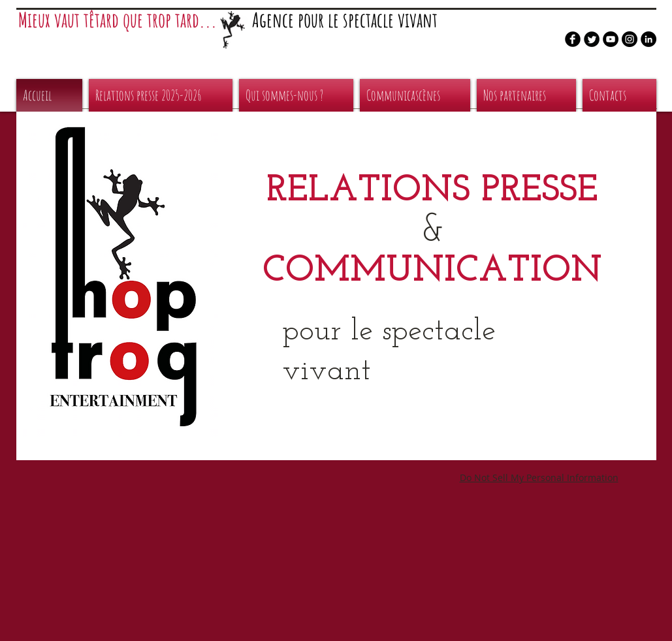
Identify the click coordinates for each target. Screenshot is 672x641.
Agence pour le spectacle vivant (345, 20)
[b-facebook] (573, 39)
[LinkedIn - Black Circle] (648, 39)
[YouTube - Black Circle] (611, 39)
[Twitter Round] (592, 39)
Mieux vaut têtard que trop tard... (118, 20)
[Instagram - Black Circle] (630, 39)
